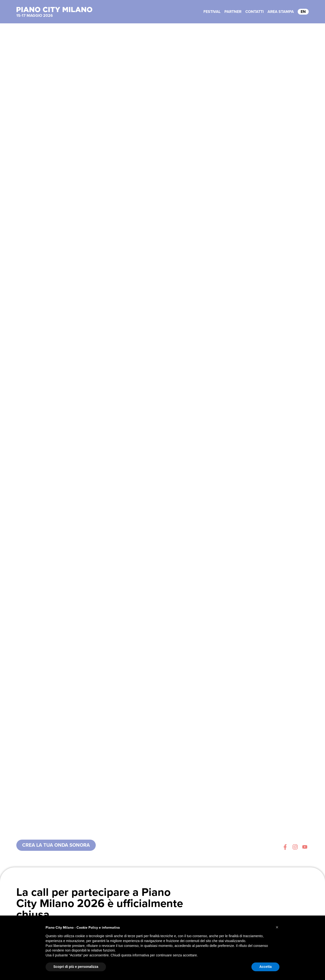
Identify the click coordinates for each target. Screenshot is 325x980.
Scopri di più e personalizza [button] (76, 967)
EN (303, 12)
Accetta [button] (265, 967)
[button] (277, 927)
